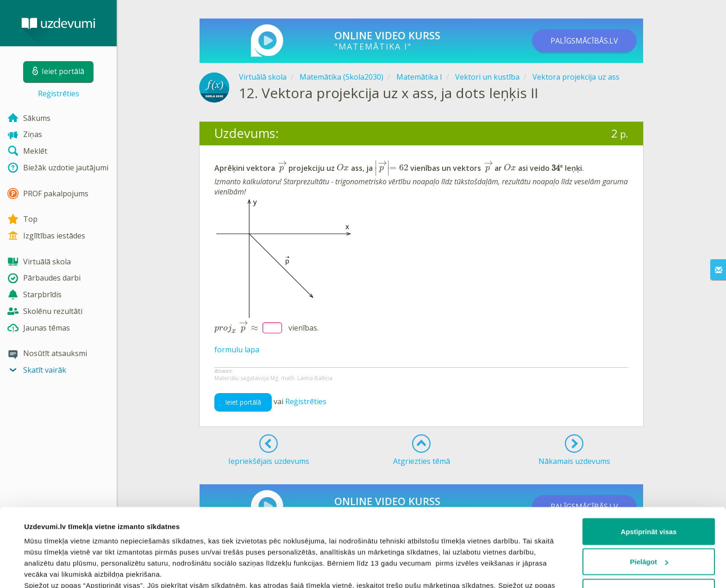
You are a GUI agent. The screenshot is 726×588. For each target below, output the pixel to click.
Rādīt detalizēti (49, 570)
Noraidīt (649, 519)
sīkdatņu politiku (464, 534)
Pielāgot (649, 489)
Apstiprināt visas (649, 458)
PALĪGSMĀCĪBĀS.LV (584, 41)
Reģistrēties (59, 94)
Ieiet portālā (243, 402)
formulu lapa (237, 350)
